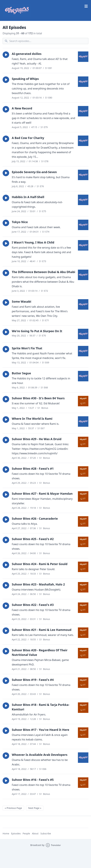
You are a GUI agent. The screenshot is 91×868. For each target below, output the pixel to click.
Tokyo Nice (20, 222)
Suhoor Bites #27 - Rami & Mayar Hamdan (42, 494)
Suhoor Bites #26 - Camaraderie (35, 519)
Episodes (16, 833)
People (26, 833)
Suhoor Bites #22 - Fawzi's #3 (33, 605)
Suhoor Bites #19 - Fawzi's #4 (33, 680)
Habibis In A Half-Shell (28, 197)
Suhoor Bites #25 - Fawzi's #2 (33, 539)
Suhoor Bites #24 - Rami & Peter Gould (40, 564)
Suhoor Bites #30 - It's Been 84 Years (38, 398)
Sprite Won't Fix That (27, 348)
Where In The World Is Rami (32, 419)
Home (6, 833)
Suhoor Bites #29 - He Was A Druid (37, 439)
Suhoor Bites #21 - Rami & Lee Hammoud (42, 630)
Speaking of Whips (25, 79)
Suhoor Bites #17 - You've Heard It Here (41, 730)
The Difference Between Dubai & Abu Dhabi (43, 272)
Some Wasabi (22, 301)
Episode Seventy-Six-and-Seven (34, 172)
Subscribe (46, 833)
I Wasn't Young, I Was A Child (33, 242)
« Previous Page (13, 808)
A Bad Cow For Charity (28, 138)
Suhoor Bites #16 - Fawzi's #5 (33, 780)
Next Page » (35, 808)
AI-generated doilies (27, 54)
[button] (6, 55)
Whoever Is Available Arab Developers (40, 755)
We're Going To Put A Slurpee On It (37, 331)
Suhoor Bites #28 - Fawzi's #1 (33, 469)
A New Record (22, 108)
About (35, 833)
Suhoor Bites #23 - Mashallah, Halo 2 (38, 584)
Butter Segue (21, 373)
